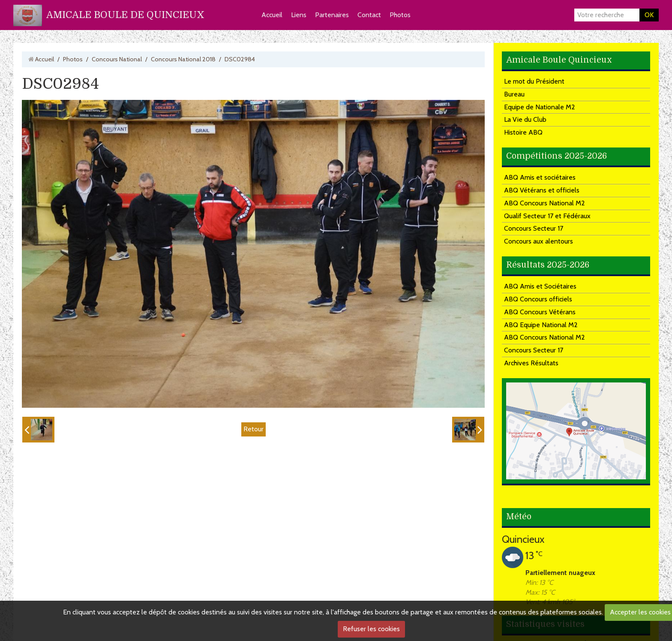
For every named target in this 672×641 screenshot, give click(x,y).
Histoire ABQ (523, 132)
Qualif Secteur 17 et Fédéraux (547, 216)
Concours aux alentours (538, 241)
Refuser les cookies (371, 629)
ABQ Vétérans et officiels (542, 190)
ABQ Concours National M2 (544, 203)
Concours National (117, 59)
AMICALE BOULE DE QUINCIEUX (125, 15)
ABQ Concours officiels (538, 299)
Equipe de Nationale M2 (540, 107)
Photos (400, 15)
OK (649, 15)
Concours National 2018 (183, 59)
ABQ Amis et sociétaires (540, 177)
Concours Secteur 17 (534, 228)
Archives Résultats (531, 363)
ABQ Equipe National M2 (541, 325)
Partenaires (332, 15)
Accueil (272, 15)
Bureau (514, 94)
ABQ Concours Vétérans (540, 312)
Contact (369, 15)
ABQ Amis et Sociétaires (540, 286)
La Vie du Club (525, 119)
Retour (253, 429)
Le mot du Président (534, 81)
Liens (299, 15)
